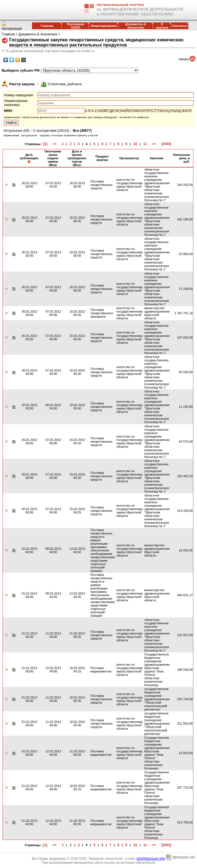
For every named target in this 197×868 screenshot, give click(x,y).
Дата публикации (29, 158)
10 (135, 144)
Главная (47, 26)
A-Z (94, 111)
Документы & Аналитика (136, 26)
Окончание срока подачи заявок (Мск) (53, 158)
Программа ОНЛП (76, 26)
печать (184, 59)
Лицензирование (104, 26)
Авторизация (12, 29)
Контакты (180, 26)
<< (55, 144)
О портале (162, 26)
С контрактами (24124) (51, 131)
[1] (45, 144)
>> (154, 144)
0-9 (87, 111)
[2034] (166, 144)
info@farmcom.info (151, 859)
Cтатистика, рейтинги (65, 84)
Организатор (129, 158)
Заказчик (156, 158)
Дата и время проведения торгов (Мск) (77, 158)
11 (145, 144)
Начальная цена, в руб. (182, 158)
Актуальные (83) (16, 131)
